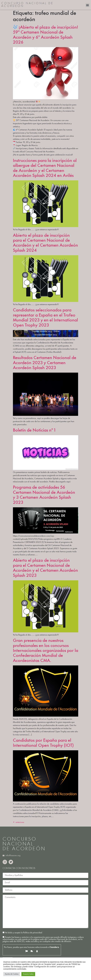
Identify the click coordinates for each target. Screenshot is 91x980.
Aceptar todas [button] (28, 974)
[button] (88, 5)
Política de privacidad (33, 933)
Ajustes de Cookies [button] (12, 974)
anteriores (19, 822)
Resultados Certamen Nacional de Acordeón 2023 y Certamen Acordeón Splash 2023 (45, 363)
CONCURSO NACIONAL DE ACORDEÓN (27, 5)
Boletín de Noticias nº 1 (34, 430)
